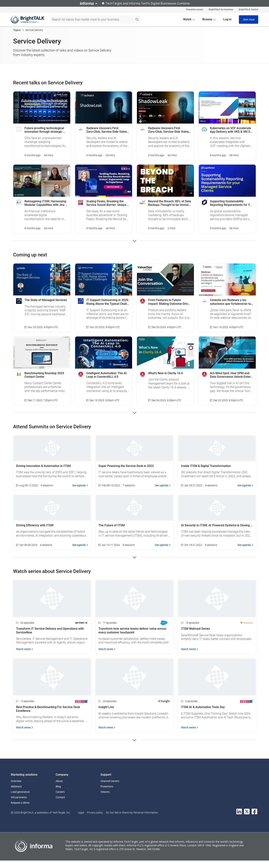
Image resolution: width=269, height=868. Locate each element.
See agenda (80, 485)
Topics (17, 30)
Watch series (25, 649)
